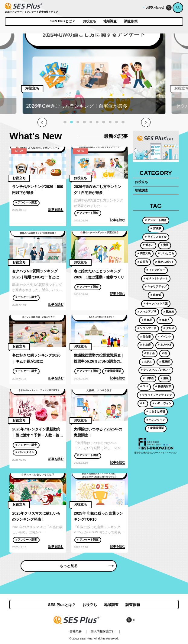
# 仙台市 (146, 337)
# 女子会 (150, 353)
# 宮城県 (156, 228)
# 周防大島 (144, 253)
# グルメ (169, 328)
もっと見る (87, 566)
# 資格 (165, 245)
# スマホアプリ (147, 312)
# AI (143, 403)
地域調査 (110, 21)
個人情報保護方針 (103, 631)
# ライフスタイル (156, 237)
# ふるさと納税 (156, 411)
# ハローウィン (162, 403)
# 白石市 (143, 262)
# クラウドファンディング (156, 395)
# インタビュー (156, 270)
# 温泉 (165, 378)
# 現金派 (156, 295)
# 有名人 (165, 320)
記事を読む (56, 209)
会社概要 (76, 631)
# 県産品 (147, 320)
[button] (65, 122)
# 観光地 (169, 312)
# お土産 (146, 345)
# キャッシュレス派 (156, 303)
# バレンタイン (25, 452)
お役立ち (89, 21)
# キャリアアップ (156, 287)
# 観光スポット (165, 262)
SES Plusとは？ (63, 21)
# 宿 (165, 353)
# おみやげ (165, 345)
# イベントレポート (156, 278)
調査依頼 (131, 21)
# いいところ (166, 253)
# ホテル (147, 362)
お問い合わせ (155, 7)
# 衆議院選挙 (113, 371)
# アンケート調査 (26, 202)
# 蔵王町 (165, 362)
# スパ (144, 386)
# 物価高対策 (163, 386)
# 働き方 (148, 245)
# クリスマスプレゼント (156, 370)
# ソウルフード (147, 328)
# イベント (165, 337)
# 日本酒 (148, 378)
